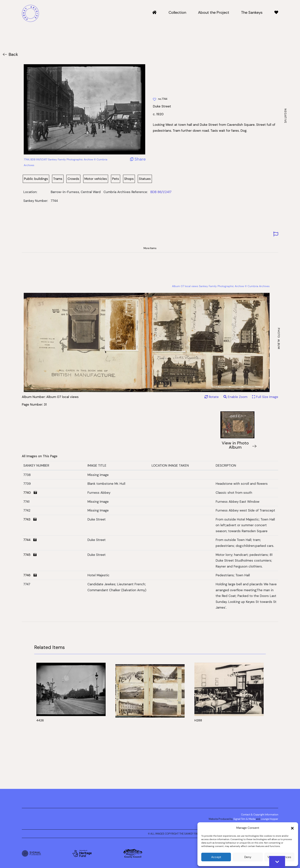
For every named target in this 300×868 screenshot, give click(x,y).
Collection (177, 13)
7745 (30, 555)
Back (13, 54)
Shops (129, 179)
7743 (30, 519)
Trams (58, 179)
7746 (30, 575)
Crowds (73, 179)
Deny (248, 857)
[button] (292, 828)
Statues (145, 179)
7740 (30, 493)
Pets (116, 179)
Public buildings (36, 179)
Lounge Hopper (269, 819)
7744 (30, 540)
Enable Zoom (236, 397)
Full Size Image (265, 397)
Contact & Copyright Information (260, 814)
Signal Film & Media (244, 819)
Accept (216, 857)
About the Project (214, 13)
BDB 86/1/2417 (161, 192)
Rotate (212, 397)
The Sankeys (252, 13)
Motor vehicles (96, 179)
